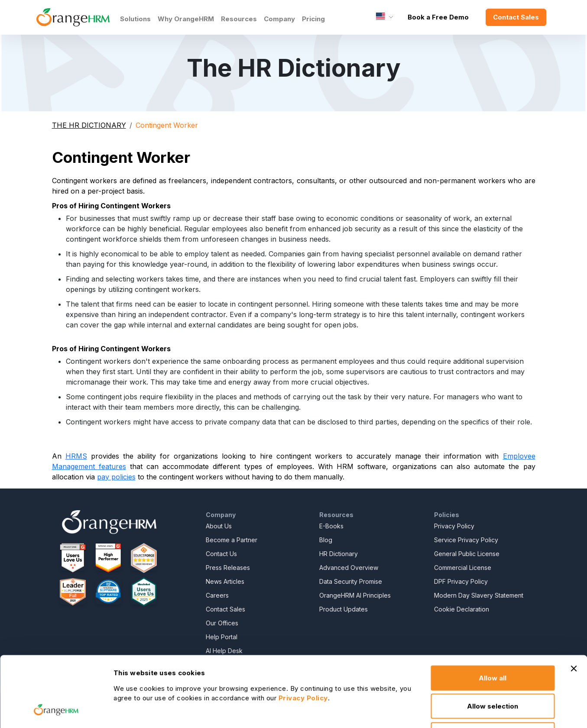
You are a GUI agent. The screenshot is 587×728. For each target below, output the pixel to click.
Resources (239, 19)
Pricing (313, 19)
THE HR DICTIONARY (89, 125)
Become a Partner (232, 540)
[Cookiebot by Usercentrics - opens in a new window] (56, 711)
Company (279, 19)
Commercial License (463, 568)
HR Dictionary (339, 554)
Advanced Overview (349, 568)
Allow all (493, 614)
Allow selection (493, 643)
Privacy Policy (454, 526)
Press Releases (228, 568)
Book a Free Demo (438, 17)
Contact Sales (516, 17)
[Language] (384, 17)
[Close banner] (574, 605)
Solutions (135, 19)
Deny (493, 671)
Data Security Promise (351, 581)
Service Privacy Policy (466, 540)
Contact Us (221, 554)
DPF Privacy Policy (461, 581)
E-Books (331, 526)
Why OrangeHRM (186, 19)
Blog (326, 540)
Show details (470, 711)
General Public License (467, 554)
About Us (219, 526)
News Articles (225, 581)
